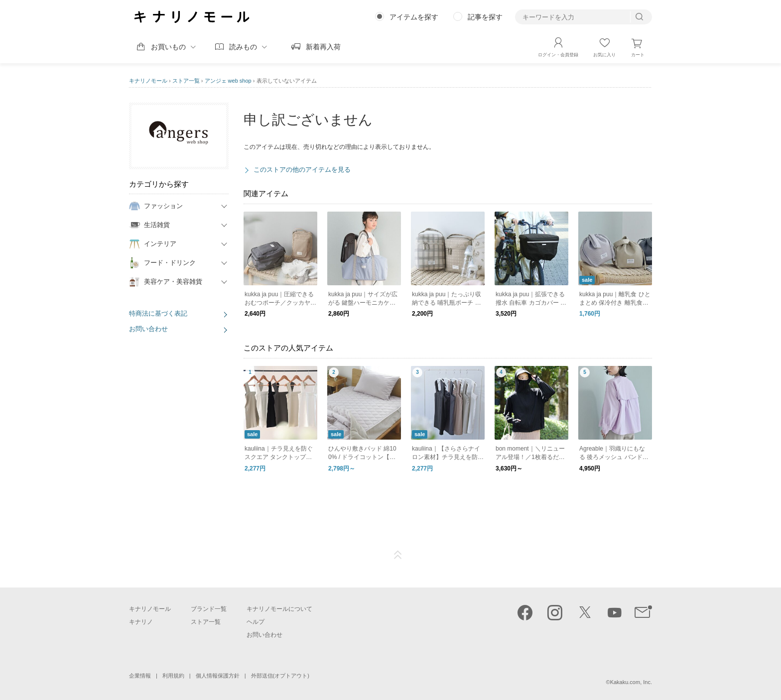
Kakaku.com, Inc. (631, 682)
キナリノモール (148, 81)
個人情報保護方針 (218, 676)
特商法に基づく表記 (158, 313)
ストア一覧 (186, 81)
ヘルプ (256, 622)
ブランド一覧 (209, 609)
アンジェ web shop (228, 81)
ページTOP (398, 555)
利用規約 (173, 676)
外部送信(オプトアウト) (280, 676)
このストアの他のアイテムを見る (302, 170)
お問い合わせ (148, 329)
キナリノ (141, 622)
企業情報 (140, 676)
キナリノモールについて (279, 609)
